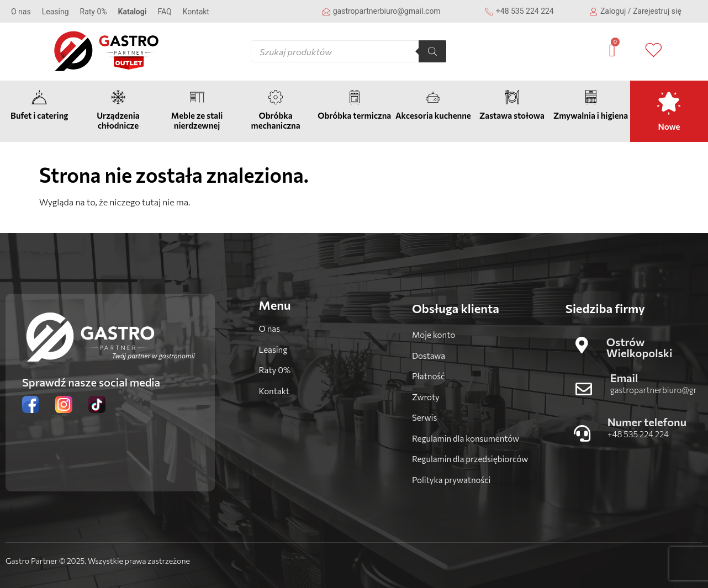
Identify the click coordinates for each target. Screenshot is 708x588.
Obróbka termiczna (354, 115)
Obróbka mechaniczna (276, 120)
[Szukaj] (432, 51)
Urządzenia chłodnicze (118, 120)
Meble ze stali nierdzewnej (197, 120)
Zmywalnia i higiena (591, 115)
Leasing (56, 12)
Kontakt (196, 12)
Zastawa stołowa (512, 115)
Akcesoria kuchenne (433, 115)
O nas (21, 12)
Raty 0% (94, 12)
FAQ (164, 12)
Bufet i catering (39, 115)
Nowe (669, 126)
